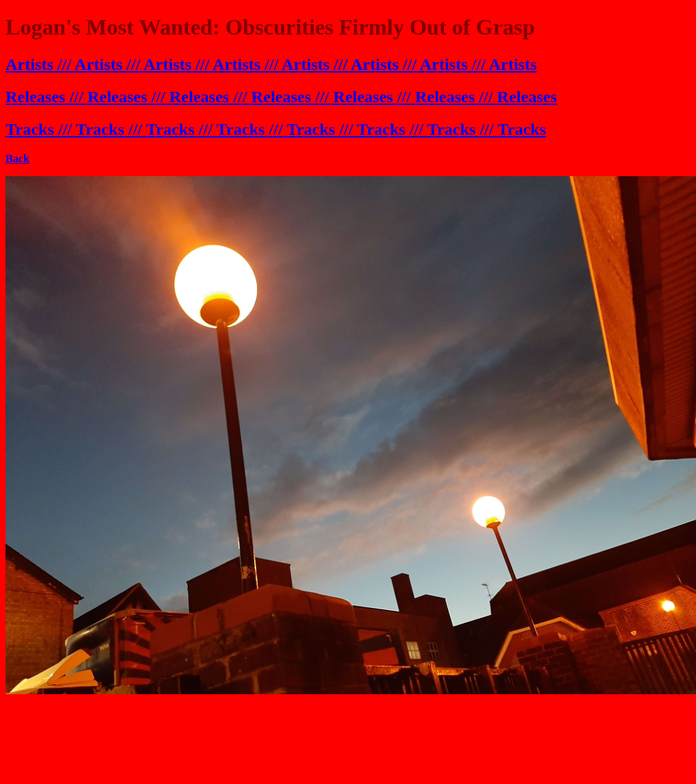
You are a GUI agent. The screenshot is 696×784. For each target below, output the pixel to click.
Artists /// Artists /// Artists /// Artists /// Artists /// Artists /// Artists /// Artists (271, 64)
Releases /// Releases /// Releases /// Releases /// (170, 97)
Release (360, 97)
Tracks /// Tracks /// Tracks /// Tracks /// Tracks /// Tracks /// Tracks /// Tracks (276, 129)
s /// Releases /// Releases (472, 97)
